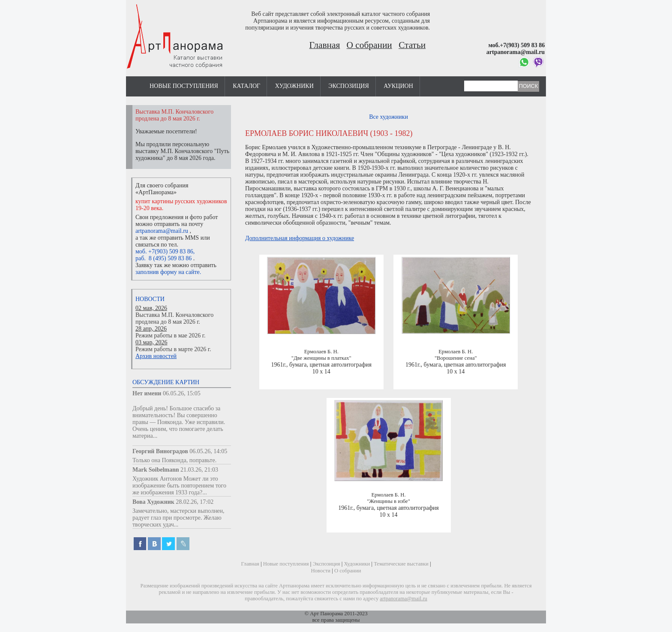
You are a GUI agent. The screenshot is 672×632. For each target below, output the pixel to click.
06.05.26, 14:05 (208, 451)
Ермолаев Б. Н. (321, 352)
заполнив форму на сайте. (168, 272)
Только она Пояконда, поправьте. (174, 460)
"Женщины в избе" (388, 501)
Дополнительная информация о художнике (300, 238)
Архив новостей (156, 356)
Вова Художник (153, 502)
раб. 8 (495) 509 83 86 (163, 258)
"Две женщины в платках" (321, 358)
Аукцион (398, 86)
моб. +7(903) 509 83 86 (164, 251)
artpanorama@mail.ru (162, 231)
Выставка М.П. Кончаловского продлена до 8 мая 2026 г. (174, 318)
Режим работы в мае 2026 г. (170, 336)
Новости (150, 299)
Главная (325, 45)
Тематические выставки (401, 564)
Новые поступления (184, 86)
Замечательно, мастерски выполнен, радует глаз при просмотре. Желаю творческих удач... (178, 518)
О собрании (369, 45)
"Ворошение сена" (456, 358)
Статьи (412, 45)
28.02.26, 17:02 (195, 502)
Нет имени (147, 393)
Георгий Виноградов (160, 451)
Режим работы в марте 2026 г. (173, 349)
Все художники (388, 117)
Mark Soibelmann (156, 470)
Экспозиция (348, 86)
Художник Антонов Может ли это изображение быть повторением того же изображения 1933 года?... (179, 486)
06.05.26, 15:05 (182, 393)
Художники (294, 86)
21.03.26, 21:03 (199, 470)
